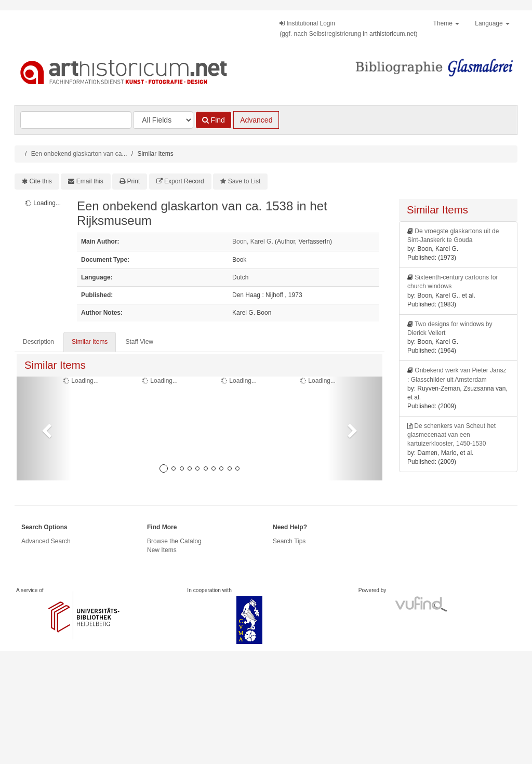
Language (492, 23)
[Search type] (163, 120)
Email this (90, 181)
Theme (447, 23)
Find (214, 120)
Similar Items (90, 342)
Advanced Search (46, 541)
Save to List (244, 181)
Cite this (41, 181)
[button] (44, 428)
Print (134, 181)
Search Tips (289, 541)
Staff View (139, 342)
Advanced (256, 120)
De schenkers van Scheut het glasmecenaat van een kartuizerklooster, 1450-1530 (451, 435)
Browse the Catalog (174, 541)
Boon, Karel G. (253, 242)
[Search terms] (76, 120)
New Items (162, 550)
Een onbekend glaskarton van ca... (79, 154)
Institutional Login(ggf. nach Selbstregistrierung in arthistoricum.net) (348, 29)
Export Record (184, 181)
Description (38, 342)
